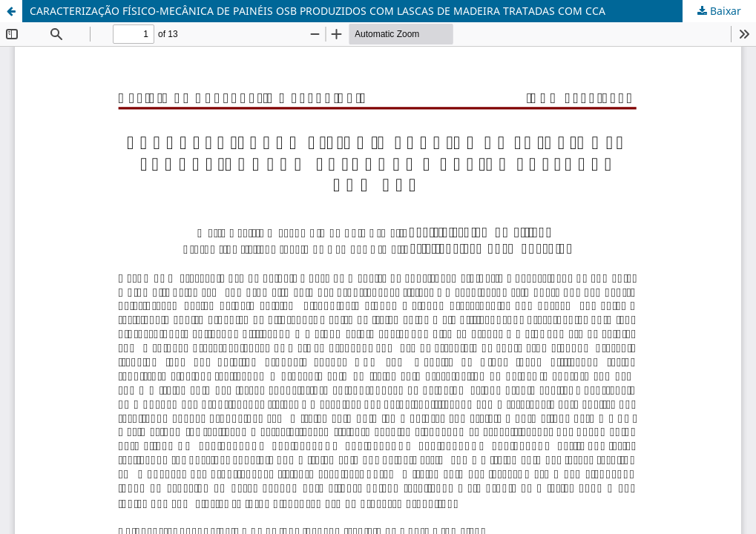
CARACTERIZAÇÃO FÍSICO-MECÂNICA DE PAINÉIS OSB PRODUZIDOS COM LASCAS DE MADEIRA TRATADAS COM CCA (318, 11)
